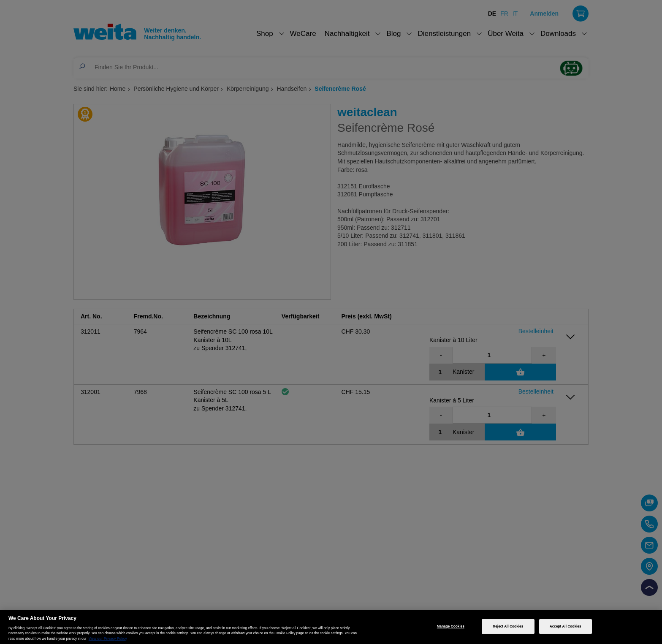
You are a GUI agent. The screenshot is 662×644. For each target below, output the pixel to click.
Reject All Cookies (508, 626)
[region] (331, 627)
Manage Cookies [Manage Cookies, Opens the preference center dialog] (451, 626)
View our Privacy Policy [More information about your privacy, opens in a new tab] (108, 639)
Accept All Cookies (566, 626)
